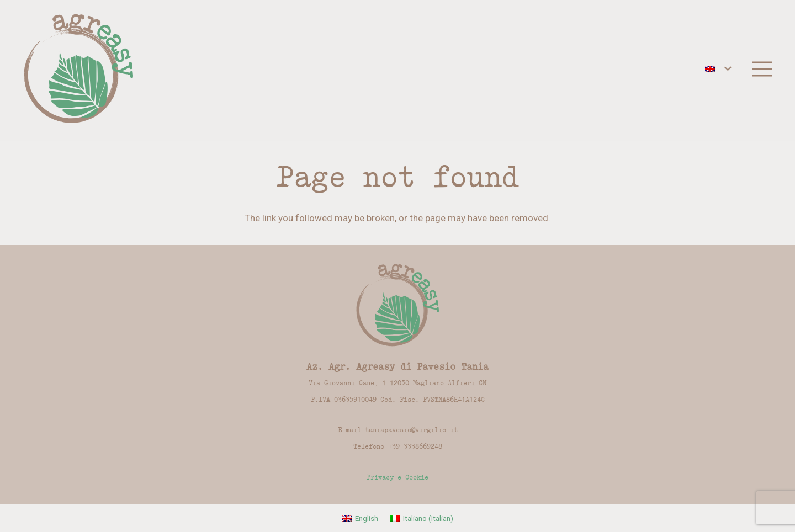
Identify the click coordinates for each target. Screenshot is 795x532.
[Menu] (762, 69)
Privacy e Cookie (397, 477)
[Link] (79, 69)
